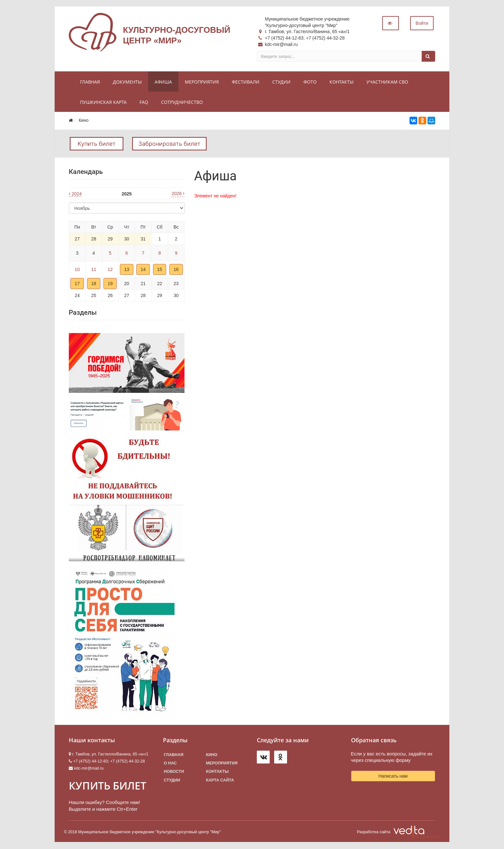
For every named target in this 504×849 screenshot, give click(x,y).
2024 (75, 194)
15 (160, 270)
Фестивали (246, 82)
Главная (90, 82)
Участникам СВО (387, 82)
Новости (174, 772)
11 (94, 270)
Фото (310, 82)
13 (127, 270)
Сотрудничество (182, 102)
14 (143, 270)
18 (94, 284)
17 (77, 284)
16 (176, 270)
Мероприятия (202, 82)
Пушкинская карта (103, 102)
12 (110, 270)
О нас (170, 763)
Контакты (342, 82)
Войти (422, 23)
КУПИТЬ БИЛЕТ (108, 786)
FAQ (144, 102)
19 (110, 284)
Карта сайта (220, 780)
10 (77, 270)
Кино (212, 755)
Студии (281, 82)
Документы (127, 82)
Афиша (163, 82)
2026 (178, 194)
